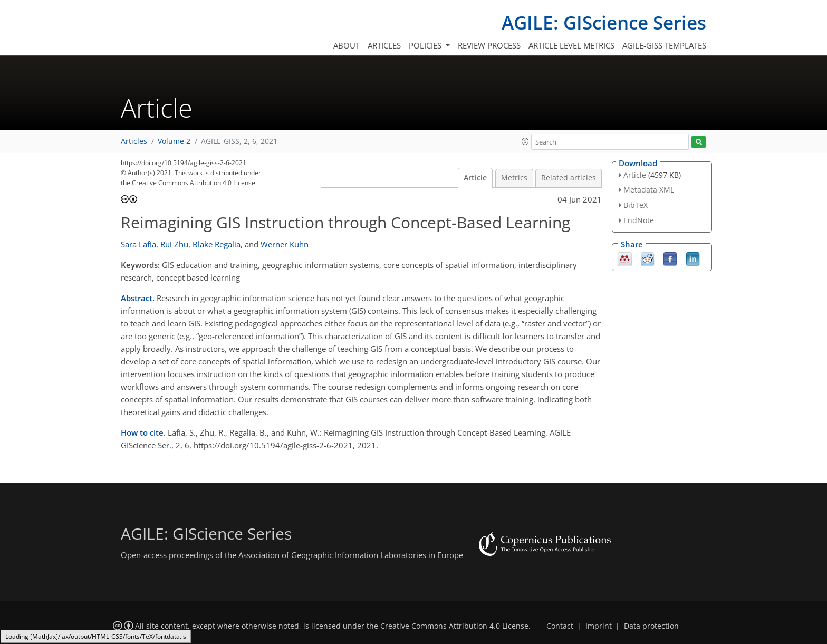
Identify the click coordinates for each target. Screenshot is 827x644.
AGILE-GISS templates (664, 45)
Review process (489, 45)
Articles (384, 45)
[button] (525, 141)
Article (475, 178)
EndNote (639, 220)
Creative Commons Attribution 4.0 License (454, 626)
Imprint (599, 626)
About (347, 45)
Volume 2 (174, 141)
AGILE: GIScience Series (604, 22)
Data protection (651, 626)
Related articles (569, 178)
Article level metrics (571, 45)
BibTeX (636, 205)
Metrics (514, 178)
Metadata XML (649, 190)
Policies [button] (426, 45)
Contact (560, 626)
